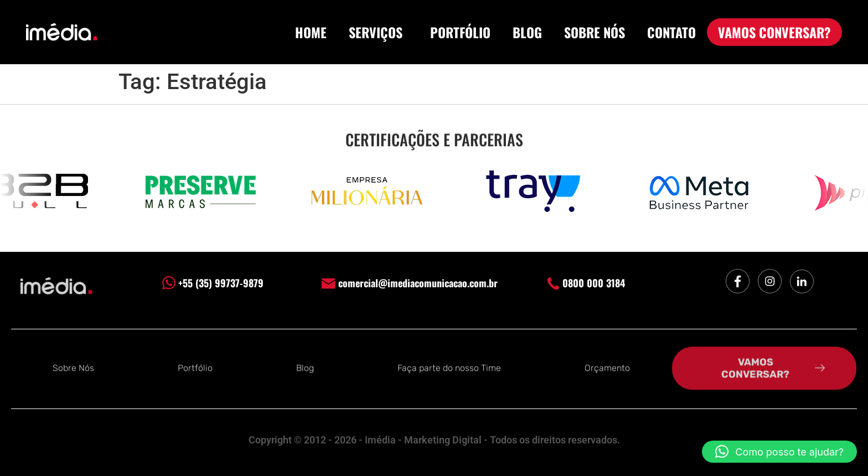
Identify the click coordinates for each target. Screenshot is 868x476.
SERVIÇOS (378, 32)
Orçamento (607, 367)
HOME (311, 32)
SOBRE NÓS (595, 32)
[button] (779, 452)
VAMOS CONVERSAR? (774, 32)
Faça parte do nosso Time (449, 367)
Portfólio (195, 367)
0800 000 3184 (586, 283)
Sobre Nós (73, 367)
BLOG (527, 32)
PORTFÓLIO (460, 32)
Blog (305, 367)
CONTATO (671, 32)
